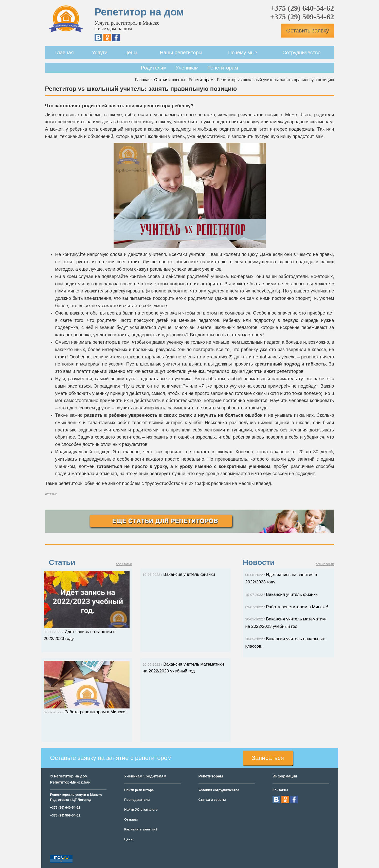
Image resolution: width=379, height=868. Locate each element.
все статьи (124, 564)
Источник (51, 494)
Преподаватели (137, 800)
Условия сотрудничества (219, 790)
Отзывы (131, 819)
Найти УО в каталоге (141, 810)
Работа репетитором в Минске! (287, 607)
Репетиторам (223, 68)
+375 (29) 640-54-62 (302, 8)
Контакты (280, 790)
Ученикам (187, 68)
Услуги (100, 53)
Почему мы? (243, 53)
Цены (131, 53)
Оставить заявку (308, 31)
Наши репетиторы (181, 53)
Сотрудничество (302, 53)
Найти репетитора (139, 790)
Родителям (154, 68)
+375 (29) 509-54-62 (302, 17)
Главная (64, 53)
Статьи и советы (170, 80)
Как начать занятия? (141, 829)
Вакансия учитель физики (179, 574)
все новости (325, 564)
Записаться (268, 758)
